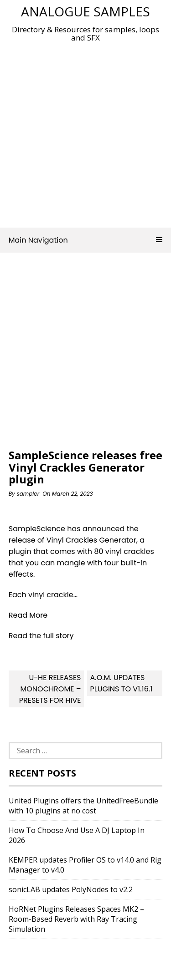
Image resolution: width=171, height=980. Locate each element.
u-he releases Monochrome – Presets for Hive (50, 689)
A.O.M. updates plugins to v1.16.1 (121, 683)
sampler (28, 494)
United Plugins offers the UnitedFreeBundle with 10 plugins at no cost (83, 806)
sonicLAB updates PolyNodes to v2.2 (71, 889)
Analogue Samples (85, 11)
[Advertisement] (85, 132)
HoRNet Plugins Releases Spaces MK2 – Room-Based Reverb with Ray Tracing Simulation (76, 919)
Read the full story (41, 636)
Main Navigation (86, 240)
